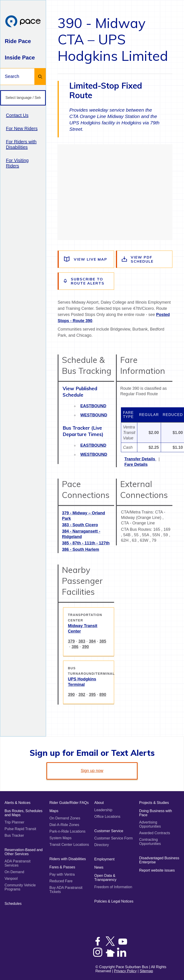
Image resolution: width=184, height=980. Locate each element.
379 (71, 641)
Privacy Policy (125, 971)
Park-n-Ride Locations (67, 831)
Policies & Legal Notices (114, 901)
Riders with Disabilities (68, 859)
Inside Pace (20, 58)
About (99, 803)
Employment (104, 859)
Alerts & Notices (18, 803)
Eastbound (93, 406)
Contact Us (17, 115)
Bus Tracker (14, 835)
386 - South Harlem (80, 549)
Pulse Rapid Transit (20, 829)
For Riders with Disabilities (21, 144)
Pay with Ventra (62, 874)
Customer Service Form (114, 838)
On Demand (14, 872)
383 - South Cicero (80, 525)
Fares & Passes (62, 867)
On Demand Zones (65, 818)
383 (82, 641)
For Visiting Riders (17, 163)
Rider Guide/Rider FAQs (69, 803)
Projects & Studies (154, 803)
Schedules (13, 904)
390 (85, 647)
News (99, 867)
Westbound (94, 415)
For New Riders (22, 128)
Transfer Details (140, 459)
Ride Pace (18, 41)
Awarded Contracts (155, 833)
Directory (102, 845)
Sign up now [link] (92, 771)
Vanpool (11, 879)
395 (92, 695)
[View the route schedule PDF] (145, 259)
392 (82, 695)
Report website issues (157, 870)
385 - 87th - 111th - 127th (86, 543)
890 (103, 695)
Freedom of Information (113, 887)
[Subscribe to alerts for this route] (86, 281)
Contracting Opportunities (150, 842)
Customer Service (109, 831)
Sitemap (146, 971)
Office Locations (107, 817)
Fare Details (136, 464)
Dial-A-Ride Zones (64, 825)
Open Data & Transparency (105, 878)
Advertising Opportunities (150, 824)
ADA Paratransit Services (18, 863)
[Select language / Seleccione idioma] (23, 98)
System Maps (60, 838)
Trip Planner (14, 822)
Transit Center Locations (69, 845)
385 (103, 641)
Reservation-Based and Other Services (24, 852)
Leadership (103, 810)
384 (92, 641)
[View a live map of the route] (86, 259)
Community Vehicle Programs (20, 887)
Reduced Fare (61, 881)
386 (75, 647)
